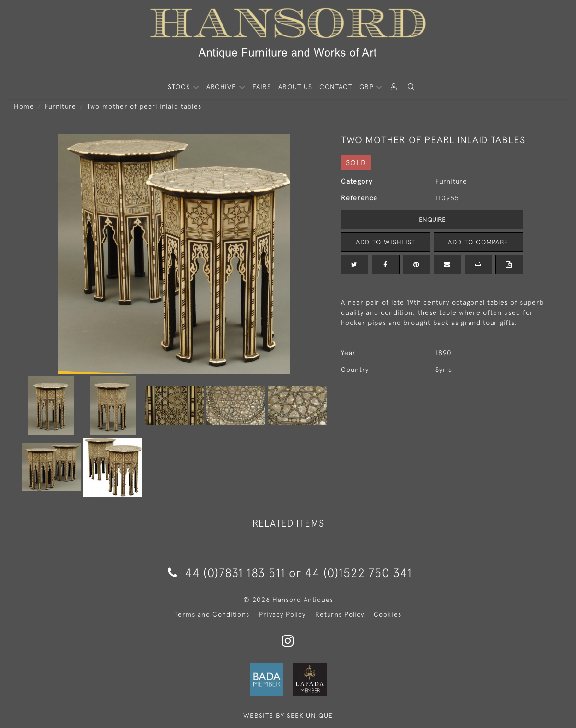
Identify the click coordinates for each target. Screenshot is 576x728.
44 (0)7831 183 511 (227, 572)
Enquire (432, 220)
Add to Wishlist (386, 242)
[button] (411, 87)
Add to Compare (478, 242)
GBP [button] (368, 87)
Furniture (60, 106)
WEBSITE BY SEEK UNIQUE (288, 716)
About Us (295, 87)
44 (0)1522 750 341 (358, 572)
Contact (336, 87)
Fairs (262, 87)
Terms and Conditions (212, 614)
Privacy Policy (282, 614)
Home (24, 106)
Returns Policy (340, 614)
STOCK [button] (180, 87)
